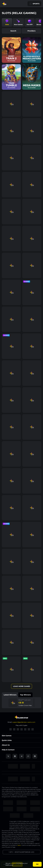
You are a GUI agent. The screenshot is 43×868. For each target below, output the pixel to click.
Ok (37, 864)
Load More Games (22, 686)
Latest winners (10, 695)
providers (31, 31)
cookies (13, 863)
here (19, 845)
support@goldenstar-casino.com (24, 722)
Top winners (25, 695)
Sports (34, 4)
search (12, 31)
